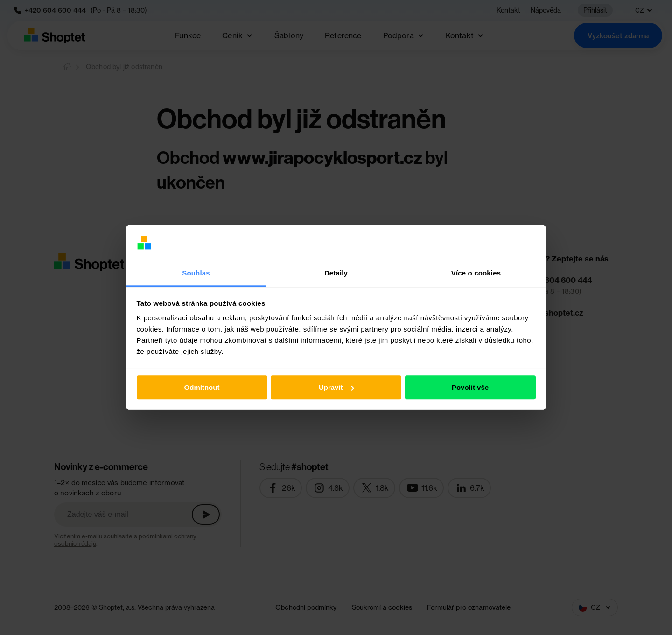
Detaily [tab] (336, 273)
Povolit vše (470, 387)
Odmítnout (202, 387)
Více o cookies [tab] (476, 273)
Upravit (336, 387)
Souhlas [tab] (196, 273)
